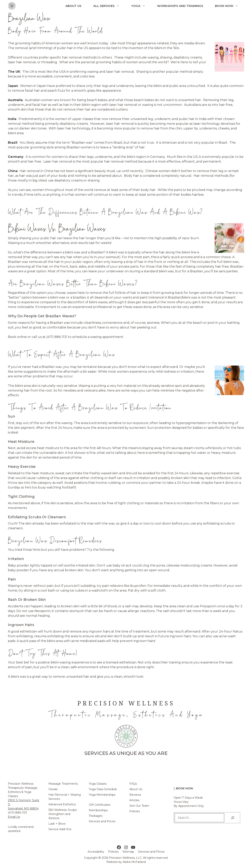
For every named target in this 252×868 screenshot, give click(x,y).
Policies (135, 811)
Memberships (98, 810)
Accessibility (96, 852)
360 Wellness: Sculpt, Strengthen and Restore (63, 814)
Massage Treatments (63, 784)
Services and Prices (102, 821)
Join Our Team (139, 806)
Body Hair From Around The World (55, 31)
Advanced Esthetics (62, 804)
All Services (109, 6)
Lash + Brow (57, 824)
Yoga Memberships (102, 795)
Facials (53, 789)
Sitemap (128, 852)
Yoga (141, 6)
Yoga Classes (98, 784)
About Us (73, 6)
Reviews (135, 795)
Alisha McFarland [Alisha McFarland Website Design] (134, 862)
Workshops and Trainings (180, 6)
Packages (96, 816)
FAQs (133, 784)
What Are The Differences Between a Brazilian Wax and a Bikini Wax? (105, 212)
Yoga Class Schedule (103, 789)
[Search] (233, 818)
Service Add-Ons (60, 829)
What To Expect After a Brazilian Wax (61, 354)
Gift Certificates (100, 805)
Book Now (230, 6)
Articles (134, 800)
